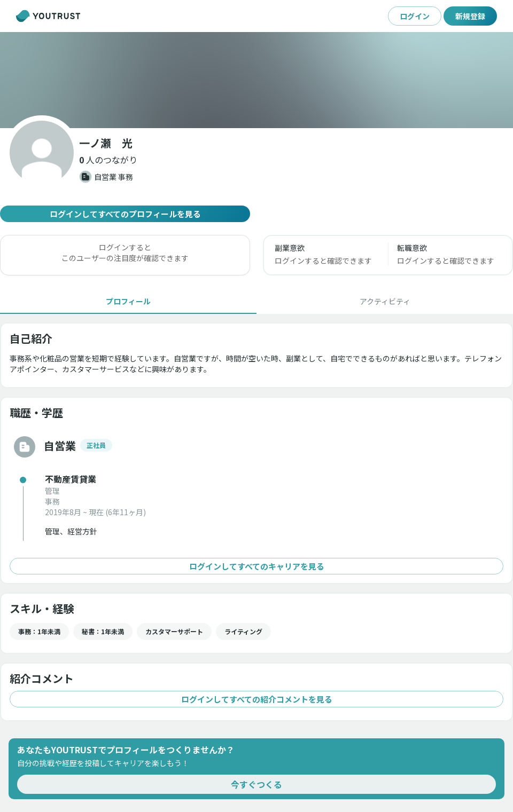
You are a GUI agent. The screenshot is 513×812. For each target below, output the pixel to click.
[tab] (128, 301)
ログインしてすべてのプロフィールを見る (125, 214)
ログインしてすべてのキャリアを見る (256, 566)
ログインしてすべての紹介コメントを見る (256, 699)
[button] (108, 160)
